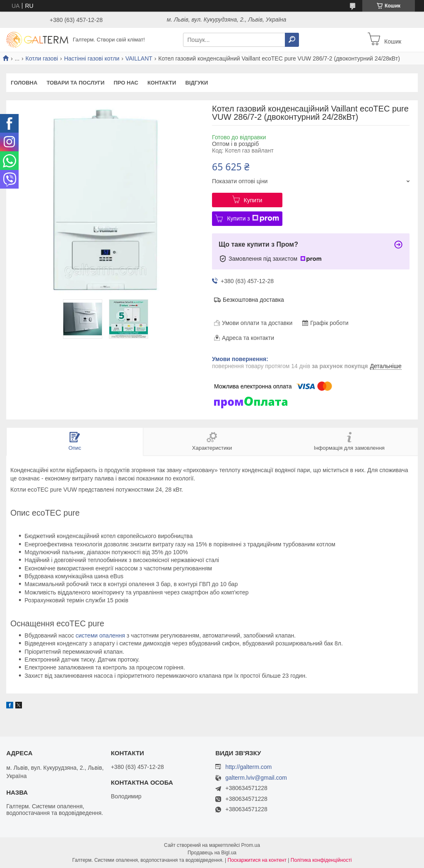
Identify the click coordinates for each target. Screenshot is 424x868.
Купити (253, 200)
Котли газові (42, 58)
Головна (24, 83)
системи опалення (100, 635)
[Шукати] (292, 40)
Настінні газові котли (92, 58)
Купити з (253, 218)
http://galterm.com (248, 767)
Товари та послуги (75, 83)
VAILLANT (139, 58)
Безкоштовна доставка (253, 300)
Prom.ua (251, 845)
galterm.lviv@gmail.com (256, 778)
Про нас (126, 83)
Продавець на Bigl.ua (212, 853)
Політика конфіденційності (321, 860)
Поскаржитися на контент (257, 860)
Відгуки (196, 83)
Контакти (162, 83)
